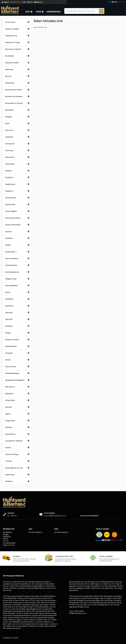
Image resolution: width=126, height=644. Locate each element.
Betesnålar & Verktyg (14, 103)
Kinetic (8, 360)
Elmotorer (9, 130)
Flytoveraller (10, 204)
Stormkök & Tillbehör (14, 441)
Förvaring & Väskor (13, 218)
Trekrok (9, 461)
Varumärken (54, 12)
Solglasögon (10, 421)
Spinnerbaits (10, 434)
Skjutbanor (7, 536)
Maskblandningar (12, 373)
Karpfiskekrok (11, 346)
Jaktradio (9, 312)
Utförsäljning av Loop (14, 468)
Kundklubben (8, 532)
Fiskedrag (9, 150)
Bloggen (9, 117)
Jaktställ (9, 319)
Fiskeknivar (10, 157)
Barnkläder (10, 56)
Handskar (9, 238)
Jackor (8, 292)
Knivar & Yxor (11, 367)
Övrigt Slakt (10, 400)
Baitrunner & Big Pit (13, 49)
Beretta (8, 76)
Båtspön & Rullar (12, 63)
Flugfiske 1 (10, 177)
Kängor (8, 333)
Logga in (6, 2)
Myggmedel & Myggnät (15, 380)
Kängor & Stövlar (12, 340)
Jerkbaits (9, 326)
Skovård (9, 407)
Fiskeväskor (10, 164)
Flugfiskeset (10, 184)
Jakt (28, 12)
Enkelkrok (9, 137)
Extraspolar (10, 144)
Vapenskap (10, 475)
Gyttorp (8, 231)
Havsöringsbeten (12, 272)
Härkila (8, 245)
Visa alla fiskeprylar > (62, 532)
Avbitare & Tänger (13, 42)
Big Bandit (9, 110)
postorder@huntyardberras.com (55, 516)
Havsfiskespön (11, 265)
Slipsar (8, 414)
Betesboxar (10, 83)
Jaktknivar (9, 306)
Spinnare (9, 427)
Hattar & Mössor (12, 258)
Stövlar (8, 448)
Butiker (5, 539)
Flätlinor (9, 171)
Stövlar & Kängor (12, 454)
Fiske (39, 12)
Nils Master (10, 387)
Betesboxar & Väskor (14, 90)
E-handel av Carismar (11, 638)
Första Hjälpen (11, 211)
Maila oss (39, 2)
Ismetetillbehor (12, 285)
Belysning (9, 69)
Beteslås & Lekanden (14, 96)
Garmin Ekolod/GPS (13, 225)
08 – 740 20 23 (27, 2)
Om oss (6, 541)
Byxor (8, 123)
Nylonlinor (9, 394)
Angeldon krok (11, 36)
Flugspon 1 (10, 191)
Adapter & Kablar (12, 29)
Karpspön (9, 353)
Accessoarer (10, 22)
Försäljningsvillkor (9, 543)
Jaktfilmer (9, 299)
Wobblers (9, 481)
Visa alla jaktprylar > (36, 532)
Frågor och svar (9, 545)
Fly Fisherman (11, 198)
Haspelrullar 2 (11, 252)
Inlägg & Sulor (11, 279)
